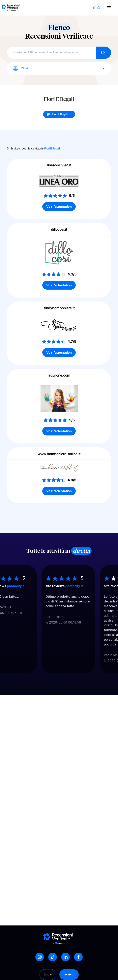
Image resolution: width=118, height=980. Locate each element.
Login (48, 974)
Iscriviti (69, 974)
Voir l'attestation (59, 207)
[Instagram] (40, 957)
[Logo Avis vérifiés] (11, 8)
